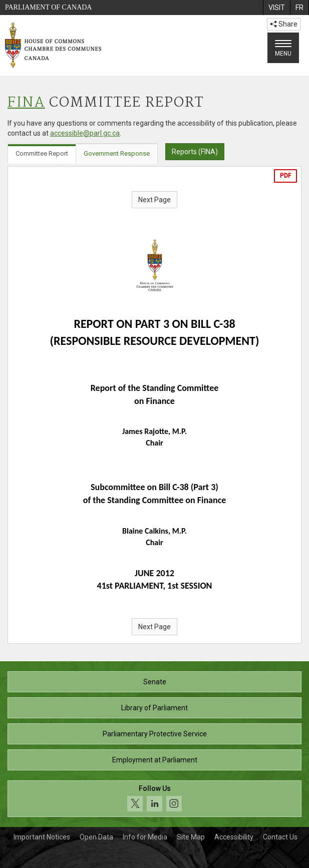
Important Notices (42, 837)
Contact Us (280, 837)
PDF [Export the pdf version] (285, 176)
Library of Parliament (154, 708)
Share (284, 24)
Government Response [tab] (117, 153)
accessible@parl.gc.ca (85, 133)
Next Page (154, 200)
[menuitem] (276, 8)
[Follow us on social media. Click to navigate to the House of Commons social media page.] (154, 799)
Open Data (96, 837)
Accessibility (234, 837)
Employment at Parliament (155, 760)
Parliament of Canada (48, 7)
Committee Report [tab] (42, 153)
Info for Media (145, 837)
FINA (26, 103)
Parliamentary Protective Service (155, 734)
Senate (155, 682)
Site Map (191, 837)
